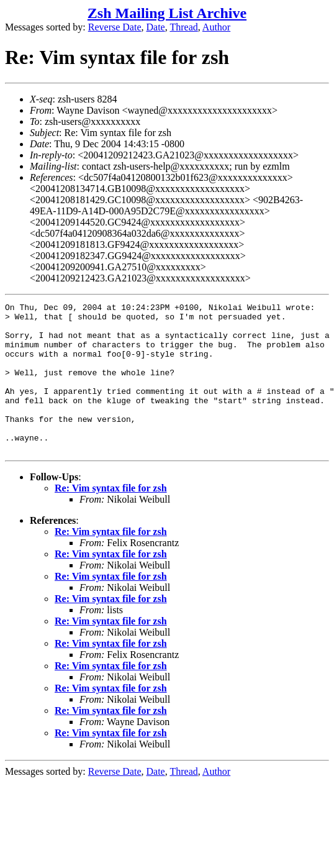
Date (156, 27)
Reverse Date (115, 27)
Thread (183, 27)
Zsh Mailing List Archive (167, 13)
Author (216, 27)
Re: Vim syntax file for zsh (111, 518)
